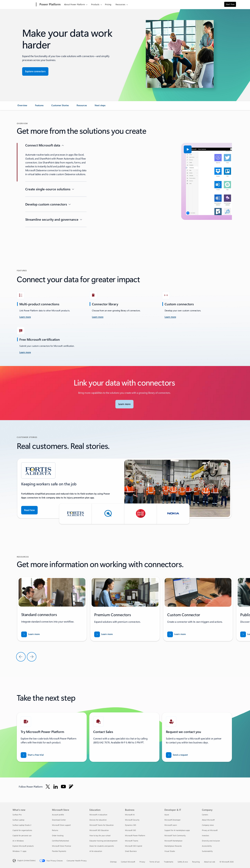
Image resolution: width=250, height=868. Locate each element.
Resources (120, 4)
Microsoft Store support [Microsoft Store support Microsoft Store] (61, 825)
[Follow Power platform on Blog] (71, 787)
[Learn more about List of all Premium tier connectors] (103, 634)
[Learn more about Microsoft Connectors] (124, 404)
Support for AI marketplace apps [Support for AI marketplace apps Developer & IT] (177, 830)
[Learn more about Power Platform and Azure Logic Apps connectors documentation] (25, 317)
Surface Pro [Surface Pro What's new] (17, 815)
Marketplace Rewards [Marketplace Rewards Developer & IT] (173, 846)
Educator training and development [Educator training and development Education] (103, 841)
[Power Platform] (50, 5)
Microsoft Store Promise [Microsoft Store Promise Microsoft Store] (62, 846)
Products (95, 4)
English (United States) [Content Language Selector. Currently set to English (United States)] (26, 860)
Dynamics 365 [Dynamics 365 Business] (131, 825)
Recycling (196, 862)
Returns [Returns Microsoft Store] (55, 830)
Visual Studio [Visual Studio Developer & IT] (170, 851)
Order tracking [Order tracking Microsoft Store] (58, 835)
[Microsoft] (24, 5)
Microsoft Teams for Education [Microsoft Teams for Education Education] (102, 825)
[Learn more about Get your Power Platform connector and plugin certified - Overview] (25, 352)
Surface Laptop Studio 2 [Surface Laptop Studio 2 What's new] (22, 825)
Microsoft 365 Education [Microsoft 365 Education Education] (99, 830)
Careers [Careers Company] (205, 815)
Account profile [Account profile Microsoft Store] (58, 815)
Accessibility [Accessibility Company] (207, 846)
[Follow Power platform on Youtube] (63, 787)
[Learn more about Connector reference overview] (98, 317)
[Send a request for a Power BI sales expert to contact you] (177, 755)
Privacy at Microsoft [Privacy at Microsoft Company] (210, 830)
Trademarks (169, 862)
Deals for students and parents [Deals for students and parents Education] (102, 846)
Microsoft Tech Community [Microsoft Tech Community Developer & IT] (175, 835)
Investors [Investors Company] (206, 835)
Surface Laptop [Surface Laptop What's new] (18, 820)
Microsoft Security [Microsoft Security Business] (132, 820)
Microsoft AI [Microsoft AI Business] (130, 815)
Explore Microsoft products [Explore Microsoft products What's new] (23, 846)
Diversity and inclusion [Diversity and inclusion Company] (211, 841)
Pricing (108, 4)
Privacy (142, 862)
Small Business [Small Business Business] (131, 851)
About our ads (210, 862)
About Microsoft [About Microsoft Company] (208, 820)
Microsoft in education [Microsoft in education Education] (98, 815)
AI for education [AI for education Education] (96, 851)
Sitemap (113, 862)
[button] (109, 149)
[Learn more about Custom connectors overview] (170, 317)
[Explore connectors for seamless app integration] (35, 71)
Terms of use (154, 862)
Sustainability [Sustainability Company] (207, 851)
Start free (230, 4)
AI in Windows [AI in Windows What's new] (18, 841)
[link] (22, 107)
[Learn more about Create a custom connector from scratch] (176, 634)
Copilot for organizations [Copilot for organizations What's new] (22, 830)
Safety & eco (183, 862)
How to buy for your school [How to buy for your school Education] (100, 835)
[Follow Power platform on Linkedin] (56, 787)
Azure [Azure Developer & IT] (167, 815)
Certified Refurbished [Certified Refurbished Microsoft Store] (60, 841)
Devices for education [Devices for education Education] (98, 820)
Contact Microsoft (128, 862)
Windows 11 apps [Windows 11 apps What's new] (19, 851)
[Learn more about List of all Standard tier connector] (30, 634)
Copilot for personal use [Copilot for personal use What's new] (22, 835)
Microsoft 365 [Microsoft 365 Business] (130, 830)
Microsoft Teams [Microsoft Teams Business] (132, 841)
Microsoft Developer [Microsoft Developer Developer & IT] (173, 820)
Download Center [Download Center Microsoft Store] (59, 820)
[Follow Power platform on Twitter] (48, 787)
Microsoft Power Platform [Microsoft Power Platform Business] (135, 835)
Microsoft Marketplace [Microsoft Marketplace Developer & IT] (173, 841)
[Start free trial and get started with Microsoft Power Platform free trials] (32, 755)
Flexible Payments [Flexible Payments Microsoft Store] (59, 851)
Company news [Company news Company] (208, 825)
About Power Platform (74, 4)
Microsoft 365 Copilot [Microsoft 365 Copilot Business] (134, 846)
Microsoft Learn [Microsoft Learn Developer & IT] (171, 825)
